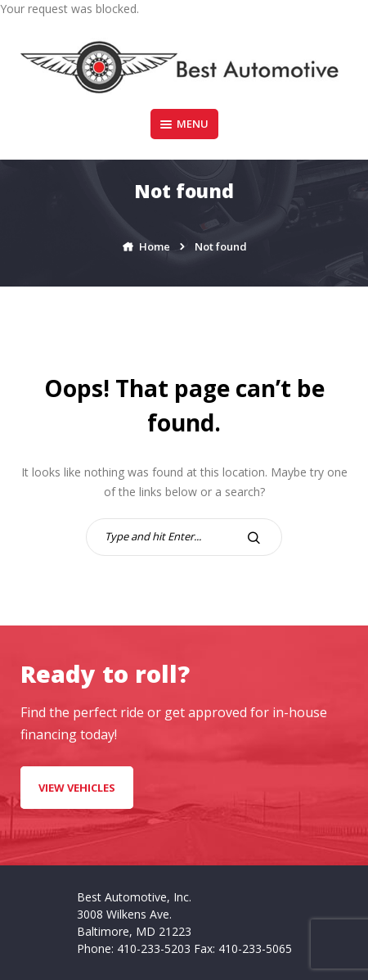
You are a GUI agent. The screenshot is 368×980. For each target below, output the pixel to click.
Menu (184, 124)
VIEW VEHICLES (77, 788)
